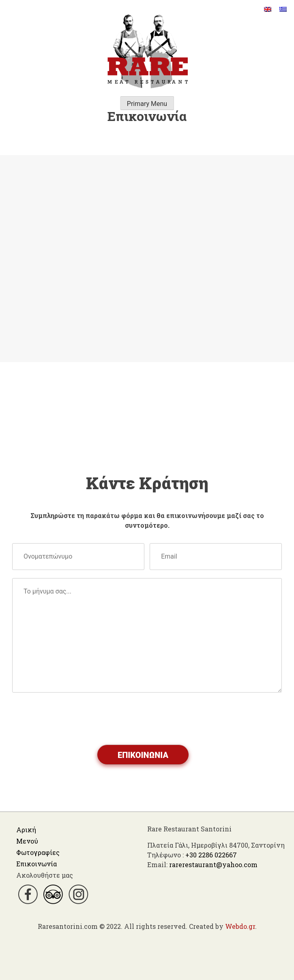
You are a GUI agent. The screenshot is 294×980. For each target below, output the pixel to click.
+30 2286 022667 (211, 855)
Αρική (26, 830)
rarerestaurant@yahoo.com (213, 865)
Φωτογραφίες (38, 852)
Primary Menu (147, 104)
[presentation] (74, 719)
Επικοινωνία (36, 864)
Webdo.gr (240, 926)
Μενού (27, 841)
